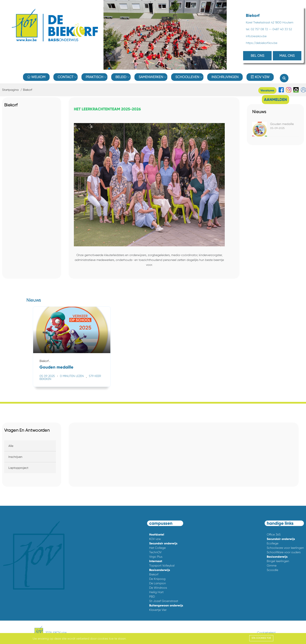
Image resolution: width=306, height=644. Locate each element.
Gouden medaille (282, 124)
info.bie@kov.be (256, 36)
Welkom (36, 77)
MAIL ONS (287, 56)
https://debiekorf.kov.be (262, 43)
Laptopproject (18, 468)
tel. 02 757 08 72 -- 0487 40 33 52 (269, 29)
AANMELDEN (276, 100)
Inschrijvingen (225, 77)
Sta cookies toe (261, 638)
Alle (11, 446)
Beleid (121, 77)
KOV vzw (260, 77)
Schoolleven (187, 77)
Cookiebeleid (266, 633)
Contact (66, 77)
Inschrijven (15, 457)
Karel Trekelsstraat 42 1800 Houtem (270, 22)
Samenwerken (151, 77)
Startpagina (10, 90)
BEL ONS (257, 56)
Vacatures (267, 90)
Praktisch (94, 77)
